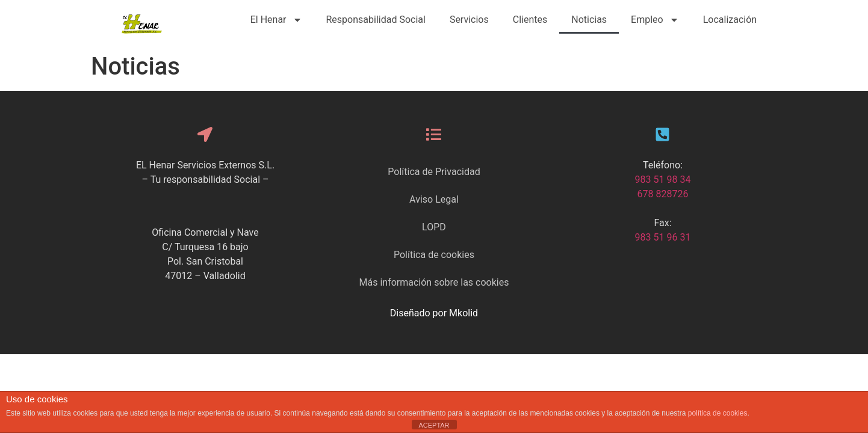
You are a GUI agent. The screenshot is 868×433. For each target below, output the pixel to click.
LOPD (434, 227)
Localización (730, 20)
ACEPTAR (434, 425)
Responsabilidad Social (376, 20)
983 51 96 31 (663, 237)
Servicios (469, 20)
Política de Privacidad (434, 172)
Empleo (655, 20)
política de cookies (718, 413)
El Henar (276, 20)
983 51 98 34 (663, 180)
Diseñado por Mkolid (434, 313)
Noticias (589, 20)
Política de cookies (434, 255)
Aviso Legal (434, 199)
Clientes (530, 20)
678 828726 (663, 194)
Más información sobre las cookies (434, 282)
